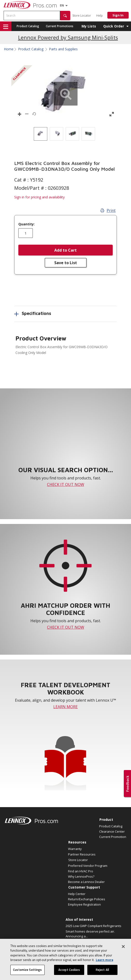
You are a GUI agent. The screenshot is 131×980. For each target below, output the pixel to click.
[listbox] (66, 134)
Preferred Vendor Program (88, 866)
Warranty (75, 849)
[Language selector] (62, 5)
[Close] (123, 952)
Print (108, 210)
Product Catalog (28, 26)
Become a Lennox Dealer (86, 882)
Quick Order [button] (114, 26)
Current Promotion (113, 837)
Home (9, 49)
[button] (65, 16)
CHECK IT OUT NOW (66, 484)
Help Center (77, 894)
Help (100, 16)
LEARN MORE (65, 707)
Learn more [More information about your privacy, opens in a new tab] (104, 965)
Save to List (66, 263)
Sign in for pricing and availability (39, 197)
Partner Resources (82, 854)
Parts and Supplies (63, 49)
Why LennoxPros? (81, 876)
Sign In (118, 15)
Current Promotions (60, 26)
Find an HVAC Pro (81, 871)
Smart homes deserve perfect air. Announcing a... (90, 934)
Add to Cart (65, 250)
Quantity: (27, 224)
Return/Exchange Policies (87, 899)
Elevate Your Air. (77, 942)
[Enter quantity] (26, 233)
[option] (41, 134)
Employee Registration (84, 904)
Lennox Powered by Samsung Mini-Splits (68, 37)
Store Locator (82, 16)
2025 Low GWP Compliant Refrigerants (93, 926)
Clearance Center (112, 831)
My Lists (89, 26)
